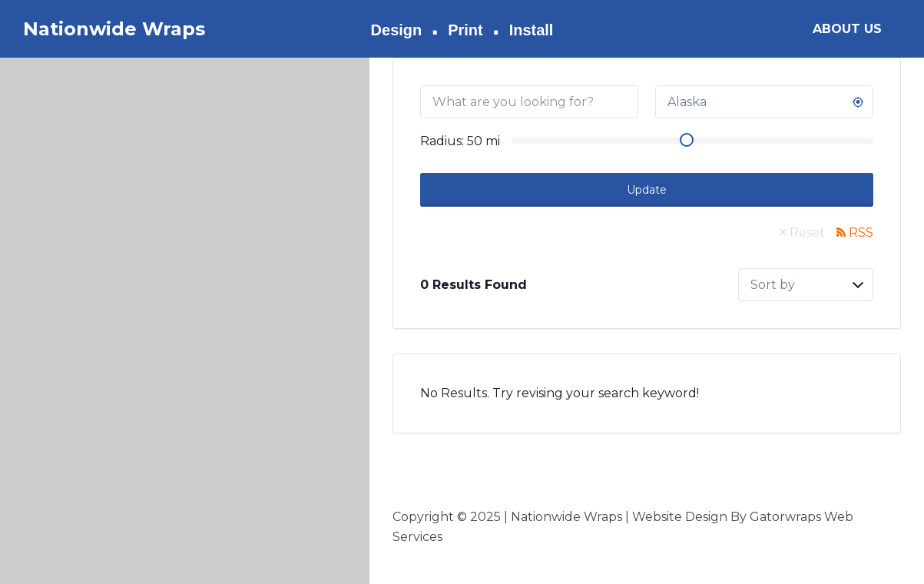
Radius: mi (460, 141)
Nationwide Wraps (114, 29)
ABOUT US (847, 29)
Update (647, 190)
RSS (861, 232)
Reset (807, 232)
